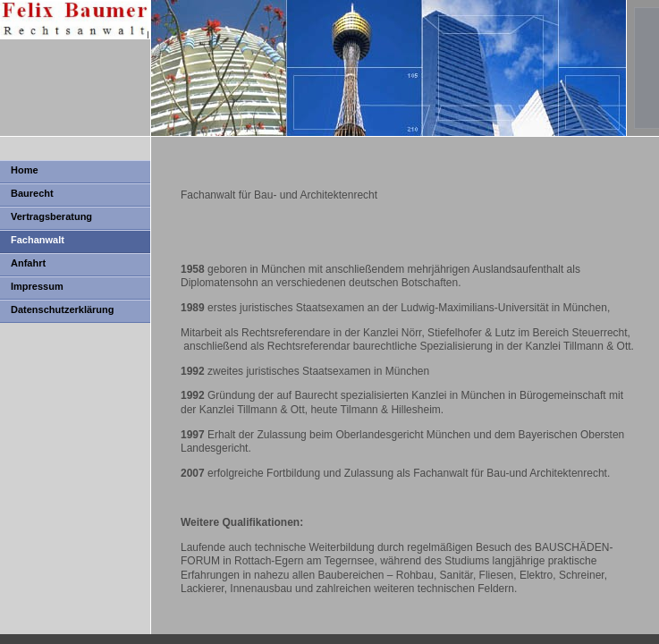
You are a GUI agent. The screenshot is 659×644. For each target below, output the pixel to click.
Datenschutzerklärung (63, 309)
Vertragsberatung (51, 216)
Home (25, 170)
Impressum (37, 286)
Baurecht (32, 193)
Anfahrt (28, 263)
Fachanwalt (38, 240)
